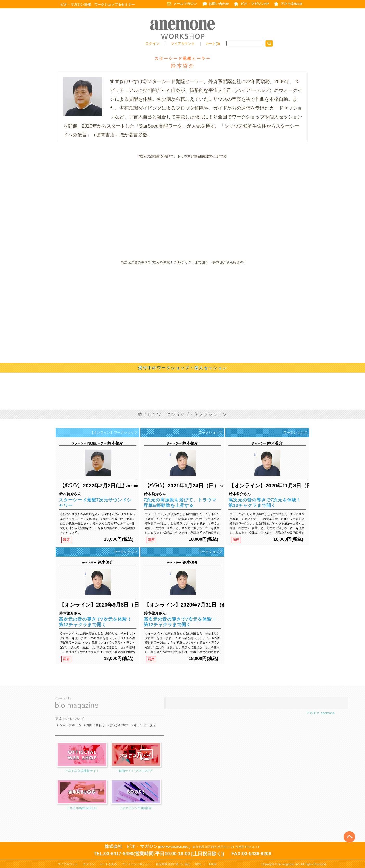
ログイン (152, 43)
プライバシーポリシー (136, 864)
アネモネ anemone (321, 713)
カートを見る (108, 864)
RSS (198, 864)
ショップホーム (70, 725)
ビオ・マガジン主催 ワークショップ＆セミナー (98, 5)
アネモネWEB (291, 4)
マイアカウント (183, 44)
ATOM (213, 864)
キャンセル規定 (145, 725)
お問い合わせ (219, 4)
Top (350, 828)
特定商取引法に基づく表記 (173, 864)
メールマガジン (185, 4)
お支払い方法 (119, 725)
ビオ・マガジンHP (255, 4)
